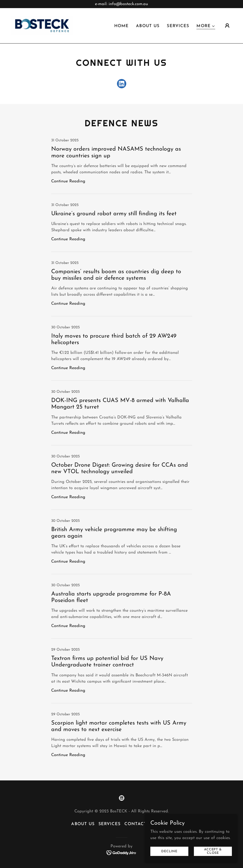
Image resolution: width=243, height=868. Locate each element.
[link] (42, 25)
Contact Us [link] (139, 824)
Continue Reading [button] (68, 181)
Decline (169, 851)
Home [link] (121, 26)
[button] (206, 27)
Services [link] (178, 26)
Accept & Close (213, 851)
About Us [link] (148, 26)
